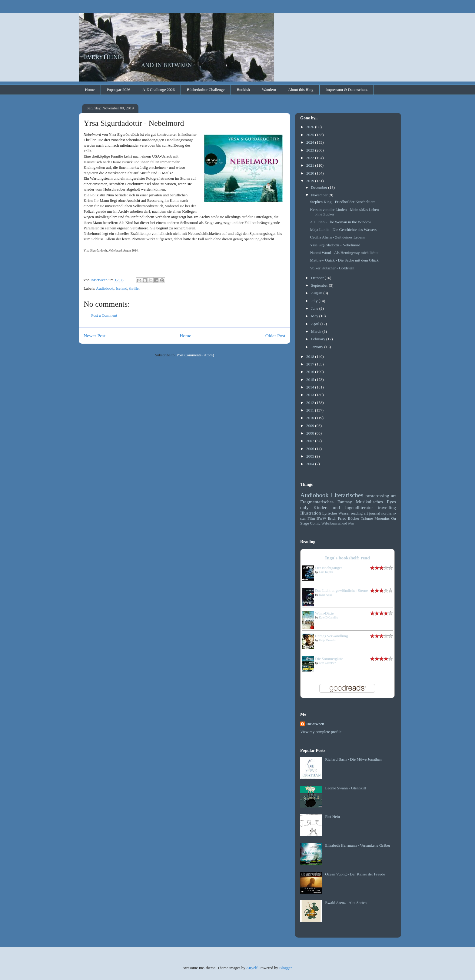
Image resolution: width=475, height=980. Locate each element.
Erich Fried (337, 518)
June (315, 308)
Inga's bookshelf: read (347, 558)
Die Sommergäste (329, 659)
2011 (311, 410)
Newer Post (95, 336)
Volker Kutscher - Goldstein (332, 268)
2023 (311, 150)
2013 (311, 395)
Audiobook (105, 288)
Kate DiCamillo (329, 617)
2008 (311, 433)
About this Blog (301, 90)
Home (90, 90)
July (315, 301)
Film (311, 518)
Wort (351, 523)
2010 (311, 418)
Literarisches (347, 495)
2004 (311, 464)
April (316, 324)
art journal (372, 513)
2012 (311, 403)
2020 (311, 173)
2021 (311, 165)
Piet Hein (332, 817)
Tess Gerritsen (327, 663)
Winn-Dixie (324, 613)
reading (357, 513)
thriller (135, 288)
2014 (311, 387)
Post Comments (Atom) (195, 355)
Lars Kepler (326, 572)
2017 (311, 364)
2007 (311, 441)
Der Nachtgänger (329, 568)
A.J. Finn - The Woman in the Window (340, 222)
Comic (315, 523)
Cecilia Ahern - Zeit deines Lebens (337, 237)
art (394, 496)
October (318, 278)
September (320, 285)
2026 (311, 127)
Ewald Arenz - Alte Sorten (346, 903)
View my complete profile (321, 732)
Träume (367, 518)
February (319, 339)
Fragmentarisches (317, 502)
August (317, 293)
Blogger (285, 968)
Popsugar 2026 (118, 90)
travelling (387, 507)
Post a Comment (104, 315)
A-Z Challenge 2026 (159, 90)
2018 (311, 357)
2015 (311, 380)
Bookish (243, 90)
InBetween (315, 724)
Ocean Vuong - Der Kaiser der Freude (355, 874)
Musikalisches (369, 502)
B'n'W (321, 518)
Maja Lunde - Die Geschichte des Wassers (343, 230)
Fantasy (345, 502)
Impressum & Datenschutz (346, 90)
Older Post (275, 336)
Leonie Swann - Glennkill (345, 788)
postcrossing (377, 496)
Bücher (354, 518)
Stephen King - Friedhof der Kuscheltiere (343, 202)
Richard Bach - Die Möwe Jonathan (353, 759)
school (342, 523)
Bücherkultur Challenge (206, 90)
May (315, 316)
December (320, 187)
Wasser (344, 513)
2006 (311, 449)
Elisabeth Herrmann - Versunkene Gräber (358, 845)
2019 (311, 181)
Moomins (382, 518)
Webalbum (329, 523)
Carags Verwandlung (331, 636)
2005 (311, 456)
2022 (311, 158)
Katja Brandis (327, 640)
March (317, 331)
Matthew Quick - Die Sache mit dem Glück (344, 260)
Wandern (269, 90)
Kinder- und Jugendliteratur (343, 507)
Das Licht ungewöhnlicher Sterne (341, 590)
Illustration (311, 513)
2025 (311, 135)
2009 (311, 426)
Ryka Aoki (326, 595)
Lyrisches (330, 513)
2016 (311, 372)
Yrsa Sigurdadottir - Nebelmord (335, 245)
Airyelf (252, 968)
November (320, 195)
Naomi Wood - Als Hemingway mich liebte (344, 253)
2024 (311, 142)
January (318, 347)
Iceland (121, 288)
